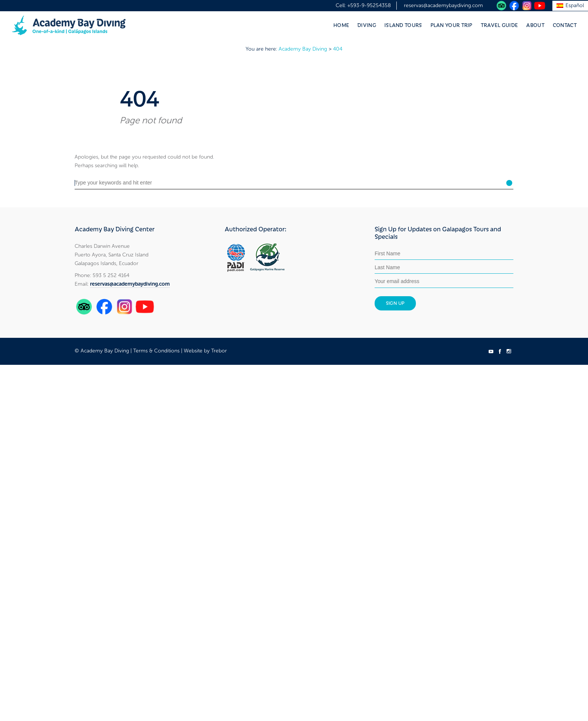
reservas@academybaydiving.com (443, 5)
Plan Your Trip (451, 25)
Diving (367, 25)
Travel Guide (499, 25)
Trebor (219, 351)
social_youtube (491, 351)
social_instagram (509, 351)
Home (341, 25)
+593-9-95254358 (369, 5)
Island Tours (403, 25)
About (535, 25)
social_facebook (500, 351)
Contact (565, 25)
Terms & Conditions (156, 351)
